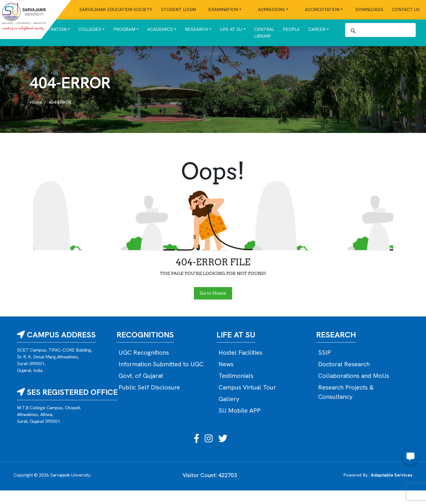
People (291, 29)
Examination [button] (223, 9)
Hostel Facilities (240, 353)
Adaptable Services (392, 475)
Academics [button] (160, 29)
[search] (380, 31)
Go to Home (213, 293)
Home (36, 102)
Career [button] (317, 29)
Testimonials (236, 376)
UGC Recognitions (144, 353)
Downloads (369, 9)
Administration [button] (48, 29)
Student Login (178, 9)
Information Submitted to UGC (161, 364)
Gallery (229, 399)
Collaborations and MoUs (354, 376)
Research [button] (196, 29)
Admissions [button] (271, 9)
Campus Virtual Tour (247, 387)
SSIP (325, 353)
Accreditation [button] (322, 9)
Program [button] (124, 29)
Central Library (264, 33)
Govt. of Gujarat (141, 376)
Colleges (90, 29)
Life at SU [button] (231, 29)
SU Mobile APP (240, 411)
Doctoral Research (344, 364)
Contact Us (406, 9)
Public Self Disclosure (149, 387)
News (226, 364)
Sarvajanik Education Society (116, 9)
